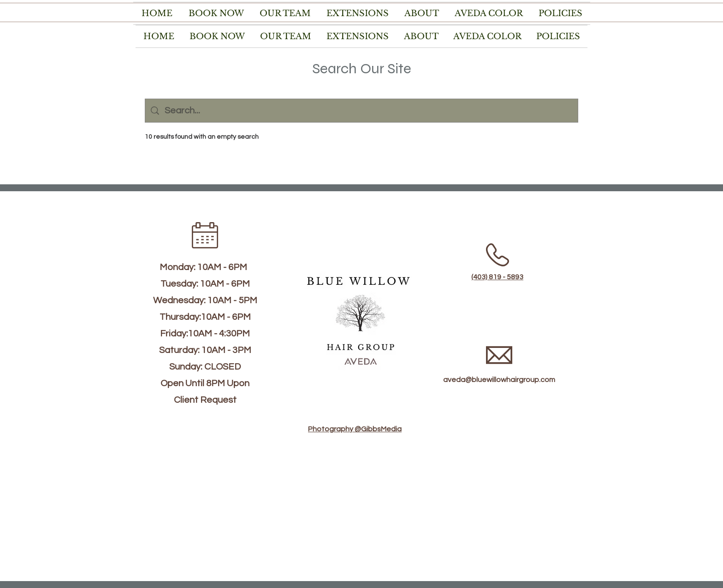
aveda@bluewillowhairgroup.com (499, 380)
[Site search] (368, 111)
